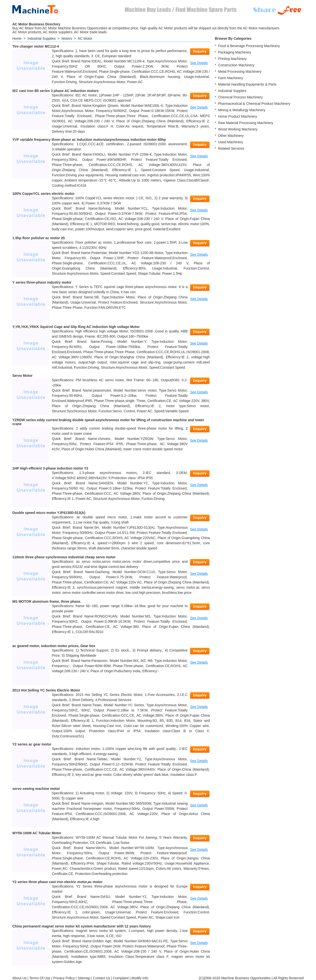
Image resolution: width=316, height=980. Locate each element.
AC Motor (85, 38)
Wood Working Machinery (238, 129)
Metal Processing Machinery (240, 72)
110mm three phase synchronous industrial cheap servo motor (64, 557)
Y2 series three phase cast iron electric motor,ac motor (57, 882)
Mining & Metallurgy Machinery (242, 110)
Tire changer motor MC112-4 (36, 46)
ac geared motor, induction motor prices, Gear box (54, 646)
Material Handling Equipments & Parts (247, 84)
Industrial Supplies (41, 38)
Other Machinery (231, 136)
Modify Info (140, 978)
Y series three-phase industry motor (42, 282)
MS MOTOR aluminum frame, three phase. (47, 601)
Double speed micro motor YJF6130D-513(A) (49, 513)
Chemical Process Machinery (240, 97)
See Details (199, 63)
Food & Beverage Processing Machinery (249, 46)
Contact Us (102, 978)
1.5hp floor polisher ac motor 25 (39, 238)
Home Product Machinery (237, 116)
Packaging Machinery (235, 52)
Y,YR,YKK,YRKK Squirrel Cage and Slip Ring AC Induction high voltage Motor (76, 327)
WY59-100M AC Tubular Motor (37, 833)
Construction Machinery (236, 65)
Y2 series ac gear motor (32, 744)
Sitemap (84, 978)
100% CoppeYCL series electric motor (43, 194)
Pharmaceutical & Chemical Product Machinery (254, 104)
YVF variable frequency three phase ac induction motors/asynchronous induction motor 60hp (89, 140)
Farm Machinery (230, 78)
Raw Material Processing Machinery (246, 123)
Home (17, 38)
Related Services (231, 148)
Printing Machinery (232, 59)
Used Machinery (230, 142)
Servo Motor (22, 376)
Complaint (121, 978)
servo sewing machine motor (36, 789)
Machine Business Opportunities (246, 978)
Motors (67, 38)
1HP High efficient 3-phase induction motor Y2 (50, 468)
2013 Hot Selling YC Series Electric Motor (46, 690)
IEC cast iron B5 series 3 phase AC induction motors (56, 91)
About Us (20, 978)
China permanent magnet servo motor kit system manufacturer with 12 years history (82, 926)
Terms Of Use (40, 978)
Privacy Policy (64, 978)
